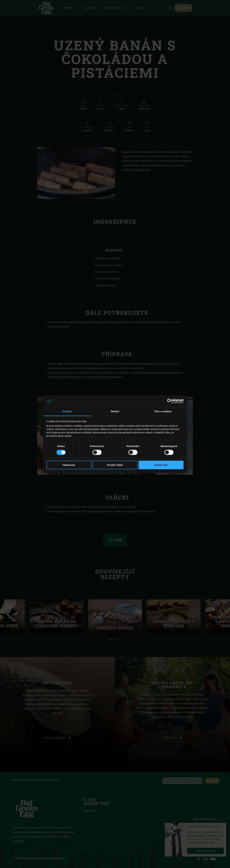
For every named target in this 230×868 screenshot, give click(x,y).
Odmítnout (69, 465)
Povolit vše (161, 465)
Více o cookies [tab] (163, 411)
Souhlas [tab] (67, 411)
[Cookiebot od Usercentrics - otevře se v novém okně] (170, 401)
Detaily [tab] (115, 411)
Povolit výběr (115, 465)
